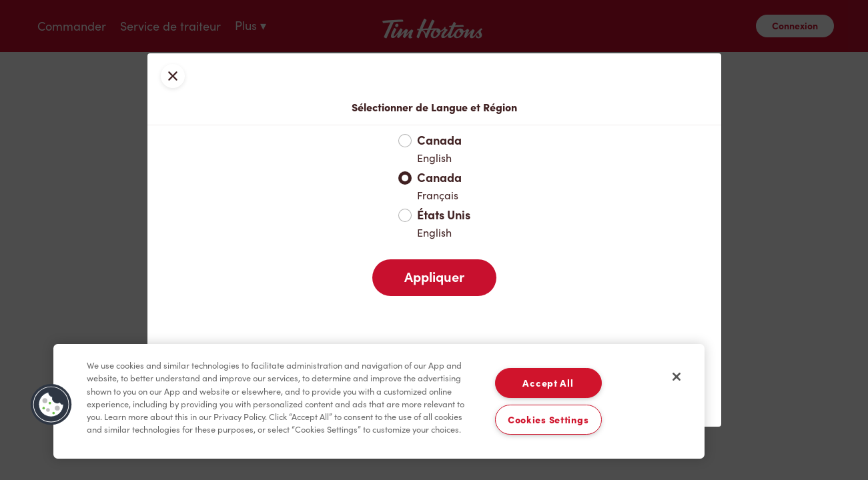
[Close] (677, 377)
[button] (51, 405)
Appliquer (434, 277)
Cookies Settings (548, 420)
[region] (379, 401)
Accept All (548, 383)
